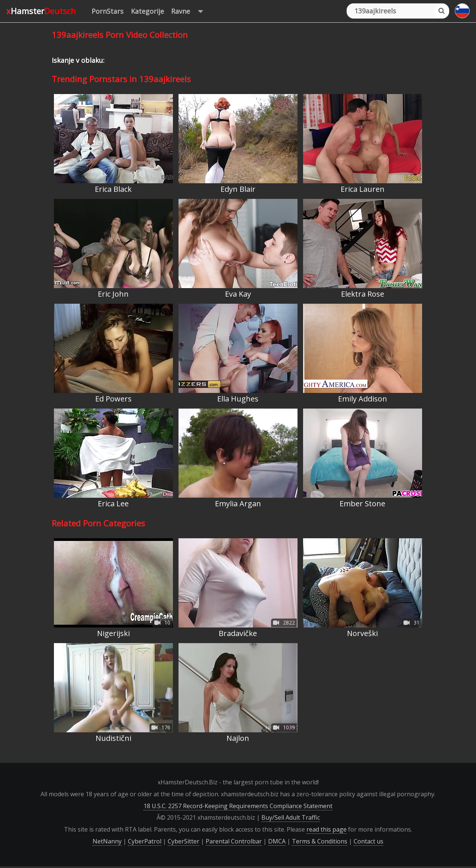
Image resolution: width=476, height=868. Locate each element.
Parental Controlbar (234, 841)
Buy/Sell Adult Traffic (291, 817)
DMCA (277, 841)
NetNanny (107, 841)
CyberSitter (184, 841)
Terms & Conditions (320, 841)
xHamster (41, 11)
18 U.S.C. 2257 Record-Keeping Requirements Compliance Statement (238, 806)
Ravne (191, 11)
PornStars (107, 11)
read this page (327, 829)
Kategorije (147, 11)
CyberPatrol (145, 841)
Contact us (369, 841)
